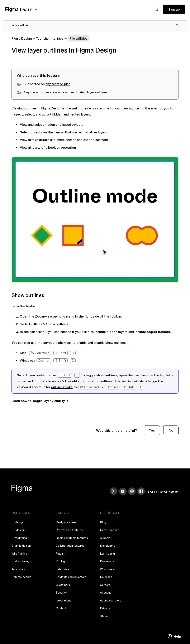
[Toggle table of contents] (95, 25)
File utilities (79, 38)
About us (106, 593)
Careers (105, 585)
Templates (18, 569)
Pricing (60, 561)
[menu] (163, 492)
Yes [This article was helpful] (152, 430)
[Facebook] (141, 491)
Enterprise (62, 569)
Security (61, 593)
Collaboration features (70, 546)
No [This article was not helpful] (171, 430)
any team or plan (58, 84)
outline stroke (62, 387)
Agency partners (111, 600)
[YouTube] (123, 491)
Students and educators (71, 577)
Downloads (107, 561)
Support (105, 538)
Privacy (105, 608)
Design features (66, 522)
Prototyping (19, 538)
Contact (61, 608)
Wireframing (19, 554)
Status (104, 616)
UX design (18, 530)
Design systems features (72, 538)
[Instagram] (132, 491)
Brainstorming (20, 561)
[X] (114, 491)
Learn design (108, 554)
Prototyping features (69, 530)
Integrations (63, 600)
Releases (106, 577)
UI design (18, 522)
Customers (63, 585)
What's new (107, 569)
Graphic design (21, 546)
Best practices (110, 530)
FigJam (60, 554)
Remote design (21, 577)
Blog (103, 522)
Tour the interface (50, 38)
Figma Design (22, 38)
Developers (108, 546)
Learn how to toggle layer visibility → (40, 401)
